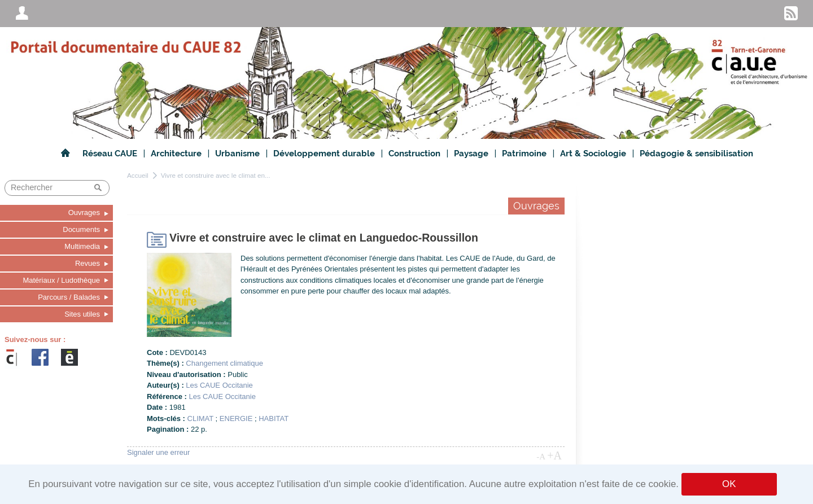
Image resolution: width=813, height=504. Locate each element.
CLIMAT (200, 418)
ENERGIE (236, 418)
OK (729, 484)
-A (541, 457)
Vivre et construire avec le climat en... (216, 175)
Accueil (138, 175)
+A (554, 455)
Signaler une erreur (158, 452)
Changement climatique (224, 363)
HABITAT (274, 418)
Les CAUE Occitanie (219, 385)
